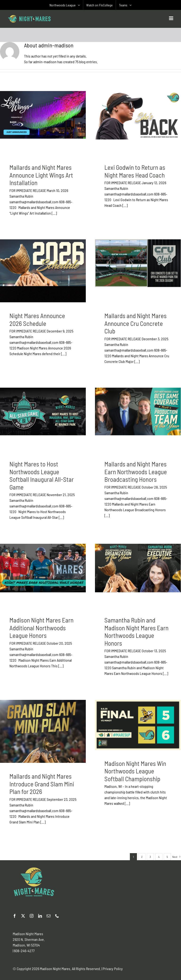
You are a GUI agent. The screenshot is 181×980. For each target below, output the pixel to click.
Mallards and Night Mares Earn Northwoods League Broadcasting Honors (136, 471)
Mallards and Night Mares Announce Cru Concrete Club (136, 323)
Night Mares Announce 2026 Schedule (37, 319)
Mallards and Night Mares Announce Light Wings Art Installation (41, 175)
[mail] (49, 916)
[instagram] (32, 916)
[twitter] (23, 916)
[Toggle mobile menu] (171, 18)
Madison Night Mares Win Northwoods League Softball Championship (135, 771)
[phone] (57, 916)
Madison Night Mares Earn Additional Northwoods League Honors (41, 628)
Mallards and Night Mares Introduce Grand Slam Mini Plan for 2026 (42, 784)
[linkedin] (40, 916)
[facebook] (15, 916)
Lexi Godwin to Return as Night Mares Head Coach (135, 171)
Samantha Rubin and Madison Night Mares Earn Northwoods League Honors (136, 631)
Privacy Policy (113, 969)
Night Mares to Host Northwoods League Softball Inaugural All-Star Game (42, 475)
